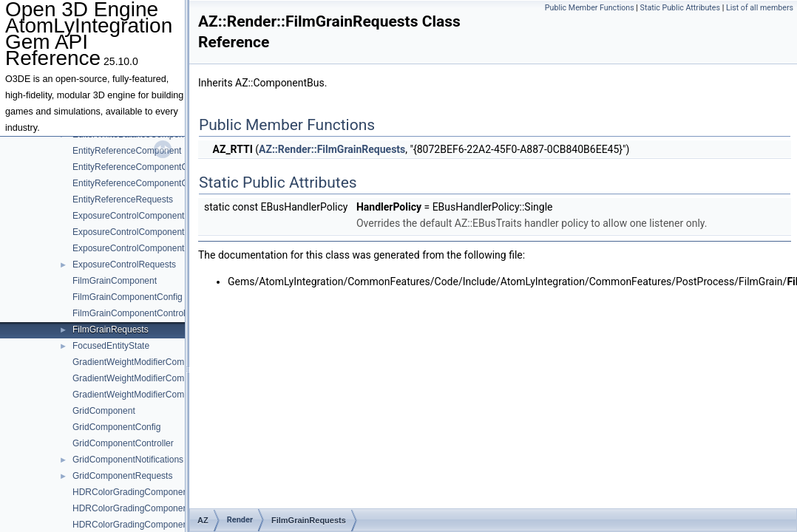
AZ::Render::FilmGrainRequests (332, 149)
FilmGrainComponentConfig (128, 297)
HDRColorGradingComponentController (150, 525)
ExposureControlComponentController (147, 248)
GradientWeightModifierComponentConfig (155, 378)
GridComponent (104, 411)
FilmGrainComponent (115, 281)
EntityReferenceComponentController (146, 183)
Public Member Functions (590, 8)
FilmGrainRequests (111, 330)
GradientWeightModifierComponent (142, 362)
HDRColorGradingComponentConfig (144, 508)
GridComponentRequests (122, 476)
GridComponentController (123, 443)
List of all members (760, 8)
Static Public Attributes (680, 8)
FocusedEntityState (111, 346)
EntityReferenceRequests (123, 199)
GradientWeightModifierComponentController (161, 395)
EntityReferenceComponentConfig (140, 167)
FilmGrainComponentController (134, 313)
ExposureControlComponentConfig (141, 232)
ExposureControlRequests (124, 265)
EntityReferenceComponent (127, 151)
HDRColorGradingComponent (131, 492)
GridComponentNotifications (128, 460)
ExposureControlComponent (128, 216)
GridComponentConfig (116, 427)
